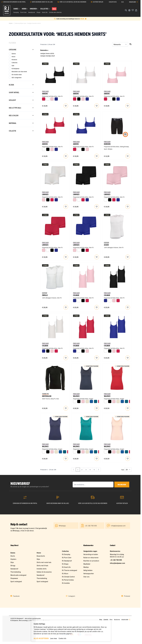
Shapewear (14, 578)
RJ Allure (65, 573)
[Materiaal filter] (21, 123)
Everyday (16, 12)
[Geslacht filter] (21, 100)
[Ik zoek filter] (21, 85)
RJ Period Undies (68, 580)
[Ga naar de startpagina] (7, 10)
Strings (13, 565)
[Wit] (48, 99)
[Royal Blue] (56, 99)
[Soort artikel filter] (21, 92)
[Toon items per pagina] (128, 470)
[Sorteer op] (120, 44)
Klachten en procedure (91, 561)
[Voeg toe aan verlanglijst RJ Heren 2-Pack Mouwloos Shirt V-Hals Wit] (66, 307)
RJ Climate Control (68, 577)
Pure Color (23, 12)
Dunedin (107, 144)
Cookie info (62, 638)
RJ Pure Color (67, 557)
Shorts (13, 556)
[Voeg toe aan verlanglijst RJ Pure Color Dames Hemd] (97, 408)
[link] (74, 470)
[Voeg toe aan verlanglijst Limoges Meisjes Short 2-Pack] (66, 207)
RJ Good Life (66, 567)
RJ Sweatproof (67, 561)
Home (11, 23)
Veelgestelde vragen (90, 551)
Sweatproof (32, 12)
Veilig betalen (88, 570)
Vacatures (117, 619)
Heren (39, 553)
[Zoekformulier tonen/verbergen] (126, 10)
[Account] (129, 10)
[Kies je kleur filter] (21, 115)
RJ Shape (65, 564)
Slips (12, 562)
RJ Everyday (66, 554)
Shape (38, 12)
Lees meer (54, 638)
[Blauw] (91, 401)
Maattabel (87, 564)
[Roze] (52, 99)
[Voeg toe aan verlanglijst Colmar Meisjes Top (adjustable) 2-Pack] (97, 307)
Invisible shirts (42, 569)
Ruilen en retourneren (91, 557)
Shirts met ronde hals (44, 562)
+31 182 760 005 (116, 560)
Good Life (45, 12)
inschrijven (122, 484)
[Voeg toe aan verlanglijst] (133, 10)
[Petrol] (96, 401)
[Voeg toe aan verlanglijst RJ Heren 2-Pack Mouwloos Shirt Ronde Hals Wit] (128, 257)
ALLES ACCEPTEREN (41, 638)
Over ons (86, 577)
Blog (101, 619)
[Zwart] (79, 99)
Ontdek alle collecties (55, 12)
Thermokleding (16, 572)
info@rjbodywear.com (117, 563)
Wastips (86, 567)
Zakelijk (106, 619)
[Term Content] (86, 19)
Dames (13, 553)
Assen (106, 245)
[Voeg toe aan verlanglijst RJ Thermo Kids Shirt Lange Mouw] (66, 408)
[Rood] (44, 99)
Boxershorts (41, 556)
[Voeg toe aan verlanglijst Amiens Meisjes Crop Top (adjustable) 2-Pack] (66, 106)
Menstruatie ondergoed (18, 575)
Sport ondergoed (16, 581)
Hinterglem (47, 396)
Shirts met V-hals (42, 565)
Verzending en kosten (91, 554)
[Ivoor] (87, 401)
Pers (111, 619)
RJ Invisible (66, 583)
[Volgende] (98, 470)
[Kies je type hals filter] (21, 108)
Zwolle (45, 295)
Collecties (65, 551)
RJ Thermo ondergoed (70, 570)
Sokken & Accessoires (44, 572)
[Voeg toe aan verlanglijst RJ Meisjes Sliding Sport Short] (128, 156)
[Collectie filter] (21, 131)
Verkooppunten (89, 573)
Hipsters (13, 559)
